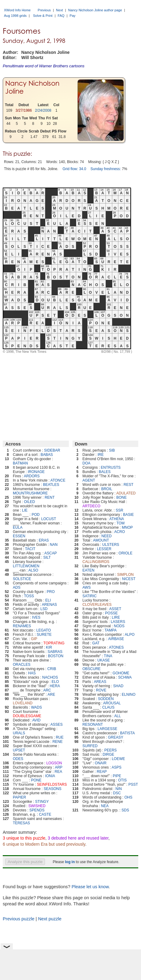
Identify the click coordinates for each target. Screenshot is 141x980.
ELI (48, 600)
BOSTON (56, 656)
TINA (108, 656)
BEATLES (51, 485)
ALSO (33, 570)
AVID (36, 720)
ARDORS (32, 476)
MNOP (127, 527)
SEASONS (53, 789)
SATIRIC (90, 596)
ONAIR (101, 763)
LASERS (118, 622)
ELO (55, 682)
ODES (18, 759)
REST (128, 485)
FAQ (61, 16)
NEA (105, 806)
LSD (44, 609)
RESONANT (93, 725)
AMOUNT (101, 540)
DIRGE (109, 755)
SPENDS (37, 810)
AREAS (100, 682)
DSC (117, 793)
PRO (51, 592)
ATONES (116, 647)
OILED (29, 502)
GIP (34, 639)
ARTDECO (91, 506)
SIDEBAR (52, 450)
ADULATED (126, 493)
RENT (50, 497)
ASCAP (51, 553)
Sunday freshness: (106, 169)
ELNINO (129, 695)
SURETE (44, 635)
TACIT (30, 549)
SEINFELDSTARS (52, 784)
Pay (73, 16)
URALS (19, 733)
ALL (118, 716)
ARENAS (49, 605)
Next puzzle (50, 919)
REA (59, 772)
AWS (87, 587)
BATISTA (128, 733)
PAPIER (19, 797)
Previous (44, 10)
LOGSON (54, 763)
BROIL (107, 489)
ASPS (117, 767)
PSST (133, 784)
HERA (55, 686)
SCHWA (125, 677)
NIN (119, 789)
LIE (25, 510)
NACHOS (50, 677)
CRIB (52, 669)
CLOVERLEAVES (97, 605)
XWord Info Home (17, 10)
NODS (119, 626)
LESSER (104, 549)
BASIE (128, 515)
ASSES (57, 725)
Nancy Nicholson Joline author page (95, 10)
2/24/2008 (43, 110)
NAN (54, 545)
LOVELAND (23, 703)
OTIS (122, 780)
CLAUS (108, 707)
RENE (57, 742)
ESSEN (19, 536)
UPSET (19, 750)
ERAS (44, 540)
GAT (96, 643)
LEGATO (44, 630)
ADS (17, 587)
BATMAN (20, 463)
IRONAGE (36, 472)
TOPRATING (54, 643)
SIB (112, 450)
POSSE (111, 613)
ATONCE (58, 480)
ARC (47, 690)
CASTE (45, 814)
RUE (59, 737)
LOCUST (49, 519)
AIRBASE (116, 639)
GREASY (116, 737)
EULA (18, 527)
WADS (36, 707)
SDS (125, 810)
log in (70, 862)
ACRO (120, 532)
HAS (32, 673)
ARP (59, 767)
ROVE (101, 690)
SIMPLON (125, 575)
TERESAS (21, 823)
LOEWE (118, 759)
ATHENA (117, 519)
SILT (47, 557)
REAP (102, 772)
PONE (36, 780)
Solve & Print (43, 16)
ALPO (130, 635)
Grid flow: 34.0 (74, 169)
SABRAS (55, 652)
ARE (52, 695)
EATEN (89, 570)
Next (59, 10)
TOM (121, 523)
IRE (101, 455)
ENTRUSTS (111, 468)
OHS (128, 797)
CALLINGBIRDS (96, 562)
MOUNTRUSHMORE (30, 493)
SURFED (90, 746)
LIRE (116, 617)
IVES (36, 617)
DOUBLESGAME (27, 716)
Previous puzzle (19, 919)
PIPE (117, 776)
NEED (107, 536)
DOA (87, 463)
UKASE (104, 660)
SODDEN (106, 699)
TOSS (29, 596)
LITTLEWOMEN (26, 566)
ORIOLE (126, 553)
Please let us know (90, 887)
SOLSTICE (22, 579)
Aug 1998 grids (15, 16)
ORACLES (22, 665)
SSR (119, 510)
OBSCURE (92, 669)
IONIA (50, 776)
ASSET (115, 609)
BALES (105, 472)
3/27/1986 (24, 110)
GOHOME (121, 673)
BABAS (47, 455)
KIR (49, 647)
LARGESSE (108, 729)
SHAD (118, 686)
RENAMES (22, 626)
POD (35, 515)
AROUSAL (112, 703)
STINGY (42, 802)
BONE (121, 497)
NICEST (129, 579)
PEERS (111, 750)
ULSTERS (111, 545)
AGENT (89, 480)
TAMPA (111, 630)
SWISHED (37, 806)
